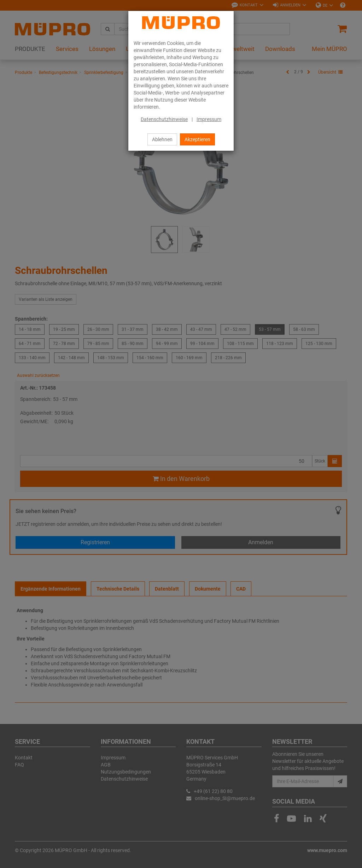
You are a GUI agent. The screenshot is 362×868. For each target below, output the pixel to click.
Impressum (209, 119)
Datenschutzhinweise (164, 119)
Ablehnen (162, 139)
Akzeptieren (197, 139)
